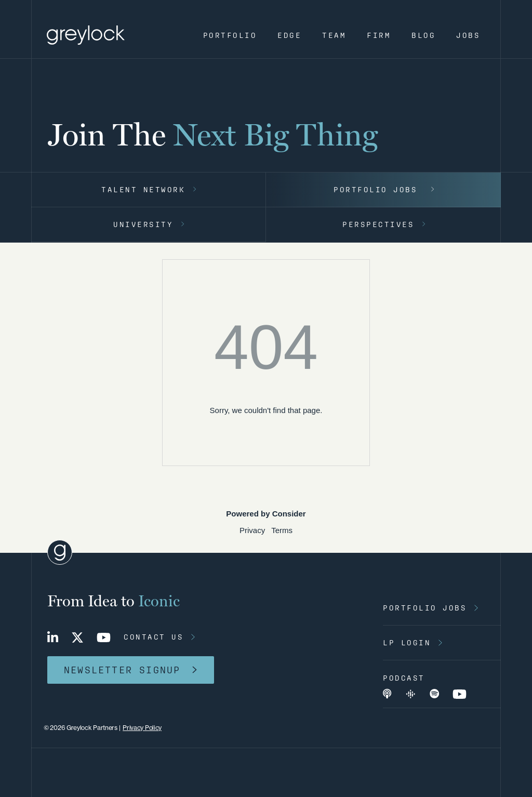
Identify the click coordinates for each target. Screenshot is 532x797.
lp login (407, 643)
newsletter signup (122, 670)
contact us (154, 637)
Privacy (252, 530)
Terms (282, 530)
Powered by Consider (266, 514)
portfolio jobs (425, 608)
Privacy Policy (142, 728)
